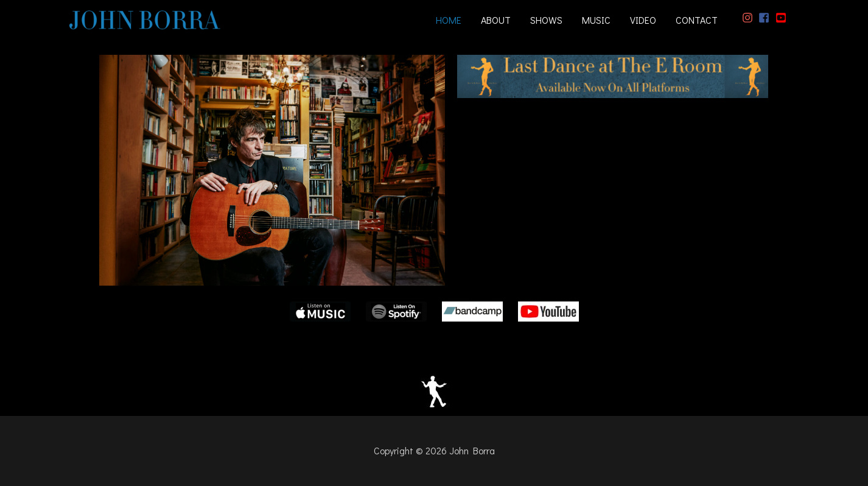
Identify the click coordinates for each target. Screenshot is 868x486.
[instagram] (749, 18)
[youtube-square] (782, 18)
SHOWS (546, 20)
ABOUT (496, 20)
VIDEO (643, 20)
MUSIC (596, 20)
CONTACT (697, 20)
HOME (449, 20)
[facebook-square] (765, 18)
